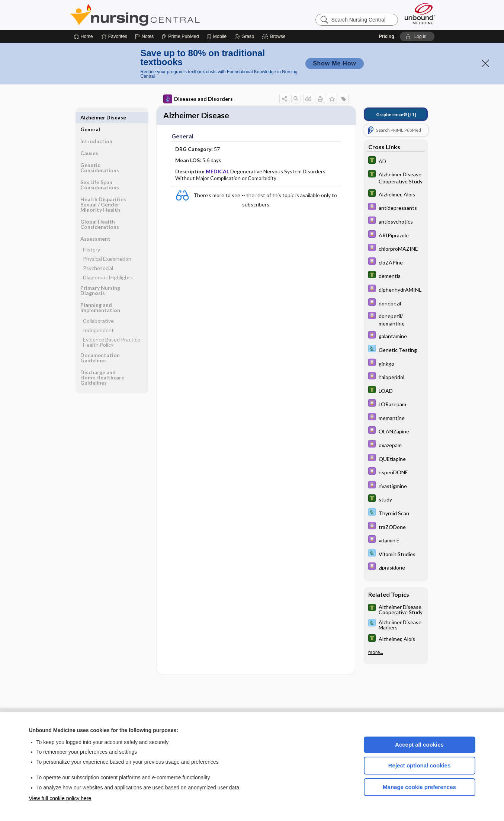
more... (376, 652)
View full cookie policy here (60, 798)
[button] (275, 36)
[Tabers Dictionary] (396, 161)
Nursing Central (163, 15)
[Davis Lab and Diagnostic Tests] (396, 349)
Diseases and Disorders (198, 99)
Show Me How (334, 63)
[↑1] (396, 114)
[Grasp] (244, 36)
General (90, 117)
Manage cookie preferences (419, 787)
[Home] (84, 36)
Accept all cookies (419, 745)
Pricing (387, 36)
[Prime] (180, 36)
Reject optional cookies (420, 765)
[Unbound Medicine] (420, 14)
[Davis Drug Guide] (396, 207)
